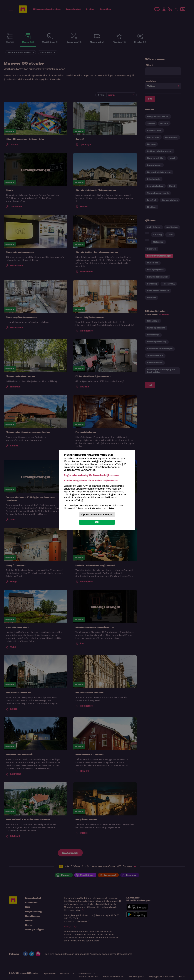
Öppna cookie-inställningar (97, 515)
